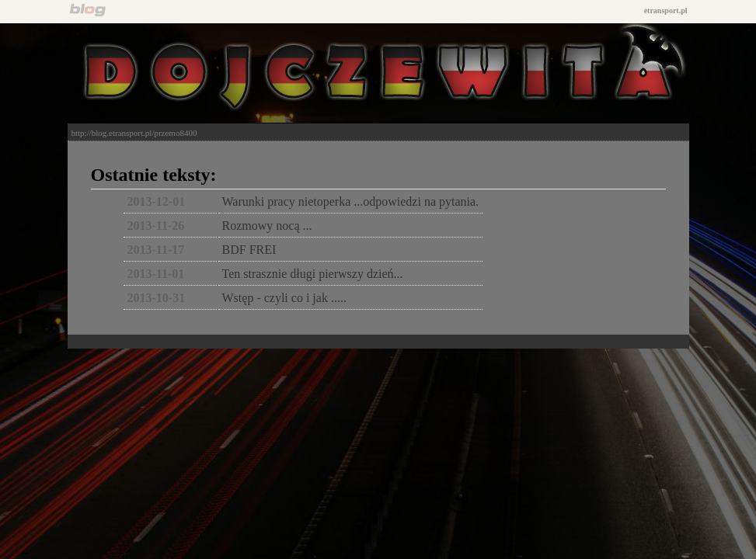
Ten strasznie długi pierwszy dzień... (313, 274)
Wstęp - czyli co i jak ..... (284, 298)
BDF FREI (249, 250)
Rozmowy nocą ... (267, 226)
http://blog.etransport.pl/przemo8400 (134, 133)
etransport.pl (666, 10)
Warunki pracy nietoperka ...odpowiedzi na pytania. (351, 201)
